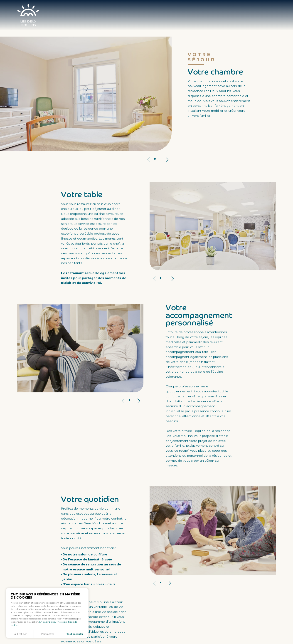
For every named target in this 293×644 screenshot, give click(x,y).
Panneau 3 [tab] (161, 159)
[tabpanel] (86, 94)
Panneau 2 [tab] (158, 159)
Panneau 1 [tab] (155, 159)
